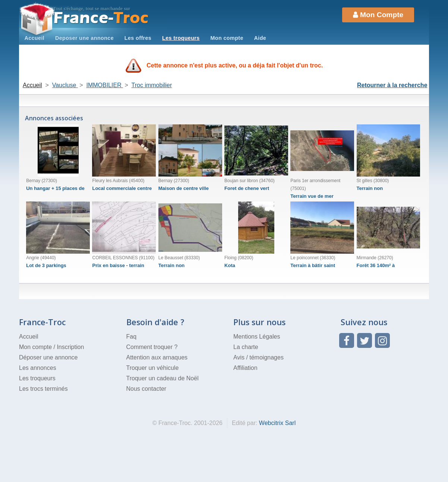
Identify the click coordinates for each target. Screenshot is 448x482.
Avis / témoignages (258, 357)
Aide (260, 38)
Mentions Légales (257, 337)
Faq (132, 337)
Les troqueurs (181, 38)
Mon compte (227, 38)
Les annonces (38, 368)
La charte (246, 347)
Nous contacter (146, 389)
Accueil (34, 38)
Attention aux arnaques (157, 357)
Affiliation (245, 368)
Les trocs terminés (43, 389)
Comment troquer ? (152, 347)
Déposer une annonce (48, 357)
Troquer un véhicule (153, 368)
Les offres (138, 38)
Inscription (70, 347)
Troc (101, 18)
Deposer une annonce (84, 38)
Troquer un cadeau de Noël (163, 378)
